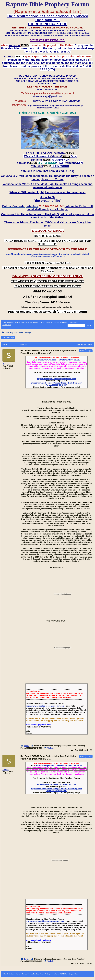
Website (51, 748)
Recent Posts (7, 325)
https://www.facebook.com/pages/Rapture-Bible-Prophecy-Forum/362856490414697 (57, 384)
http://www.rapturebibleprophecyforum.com (57, 379)
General (25, 322)
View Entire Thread (84, 345)
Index (18, 322)
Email (27, 746)
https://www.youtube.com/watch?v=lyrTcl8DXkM (59, 360)
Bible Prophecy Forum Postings (40, 322)
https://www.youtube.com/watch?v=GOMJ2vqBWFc (59, 766)
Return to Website (8, 322)
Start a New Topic (8, 338)
